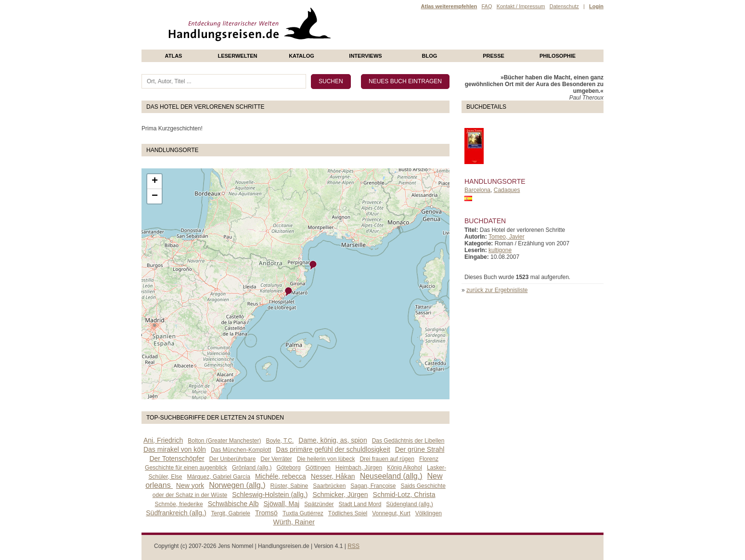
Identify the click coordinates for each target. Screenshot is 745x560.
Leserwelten (237, 56)
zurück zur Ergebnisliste (497, 290)
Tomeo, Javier (507, 237)
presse (494, 56)
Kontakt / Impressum (521, 6)
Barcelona (477, 190)
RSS (353, 546)
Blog (430, 56)
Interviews (365, 56)
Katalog (302, 56)
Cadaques (507, 190)
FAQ (487, 6)
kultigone (500, 250)
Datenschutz (564, 6)
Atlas (174, 56)
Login (596, 6)
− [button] (155, 196)
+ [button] (155, 181)
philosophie (558, 56)
